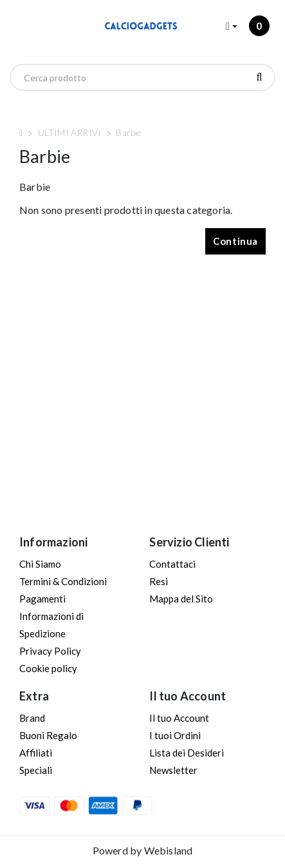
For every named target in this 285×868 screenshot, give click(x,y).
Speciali (36, 770)
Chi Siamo (40, 564)
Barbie (129, 132)
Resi (159, 581)
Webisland (169, 850)
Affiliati (36, 753)
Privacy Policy (50, 651)
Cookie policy (48, 668)
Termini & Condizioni (63, 581)
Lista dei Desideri (187, 753)
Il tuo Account (179, 718)
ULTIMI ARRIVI (70, 132)
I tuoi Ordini (175, 735)
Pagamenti (42, 599)
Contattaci (172, 564)
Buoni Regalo (48, 735)
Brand (32, 718)
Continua (235, 241)
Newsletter (173, 770)
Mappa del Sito (181, 599)
